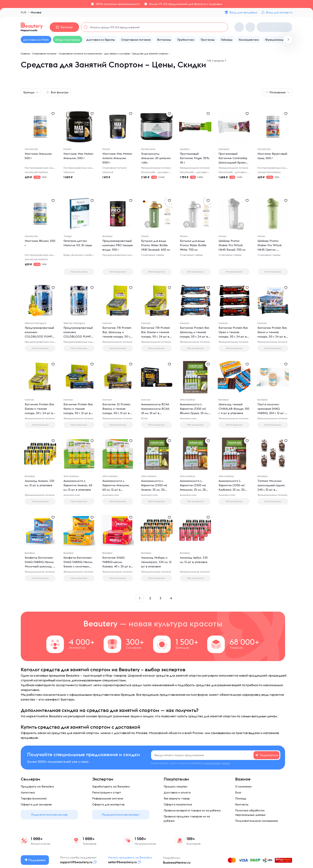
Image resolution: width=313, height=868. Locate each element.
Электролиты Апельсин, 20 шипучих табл (156, 158)
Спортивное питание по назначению (80, 54)
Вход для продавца (243, 12)
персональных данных (217, 763)
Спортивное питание (44, 54)
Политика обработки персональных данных (250, 813)
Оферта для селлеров (36, 804)
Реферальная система (108, 798)
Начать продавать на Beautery (130, 857)
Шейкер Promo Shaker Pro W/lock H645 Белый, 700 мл (232, 245)
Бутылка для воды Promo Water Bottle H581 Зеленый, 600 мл (156, 245)
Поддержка (35, 860)
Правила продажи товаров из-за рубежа (187, 819)
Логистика (28, 792)
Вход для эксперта (279, 12)
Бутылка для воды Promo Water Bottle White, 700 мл (193, 245)
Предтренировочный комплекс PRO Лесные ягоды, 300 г (118, 245)
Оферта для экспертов (108, 804)
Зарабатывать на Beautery (111, 786)
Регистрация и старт (107, 792)
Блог (238, 792)
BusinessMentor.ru (177, 862)
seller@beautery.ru (122, 862)
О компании (243, 786)
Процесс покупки (175, 786)
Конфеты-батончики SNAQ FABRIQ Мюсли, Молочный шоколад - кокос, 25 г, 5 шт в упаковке (39, 566)
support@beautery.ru (76, 862)
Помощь (241, 798)
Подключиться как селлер (49, 815)
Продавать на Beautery (37, 786)
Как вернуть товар (177, 798)
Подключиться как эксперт (121, 815)
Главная (25, 54)
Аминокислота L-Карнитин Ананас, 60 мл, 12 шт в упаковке (78, 485)
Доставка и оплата (177, 792)
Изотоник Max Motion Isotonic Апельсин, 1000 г (117, 158)
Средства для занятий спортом (150, 54)
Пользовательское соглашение (257, 821)
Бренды (29, 92)
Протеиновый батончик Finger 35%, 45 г (195, 158)
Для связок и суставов (117, 54)
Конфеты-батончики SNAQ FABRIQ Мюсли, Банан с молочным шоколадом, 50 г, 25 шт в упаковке (78, 566)
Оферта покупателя (178, 804)
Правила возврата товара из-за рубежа (192, 810)
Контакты (242, 804)
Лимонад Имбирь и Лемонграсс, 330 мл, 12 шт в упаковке (156, 562)
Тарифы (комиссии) (34, 798)
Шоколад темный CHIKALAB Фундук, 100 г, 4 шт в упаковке (234, 409)
